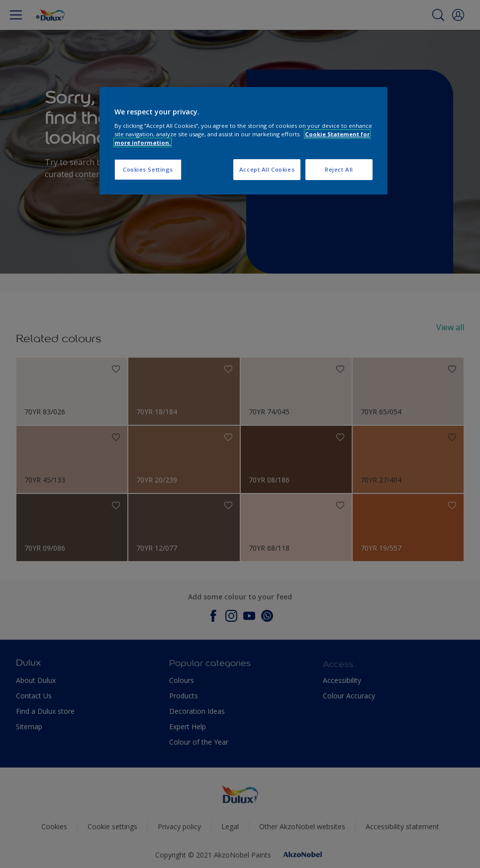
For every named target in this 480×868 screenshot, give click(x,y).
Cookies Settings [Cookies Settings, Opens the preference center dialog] (148, 169)
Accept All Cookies (267, 169)
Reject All (339, 169)
